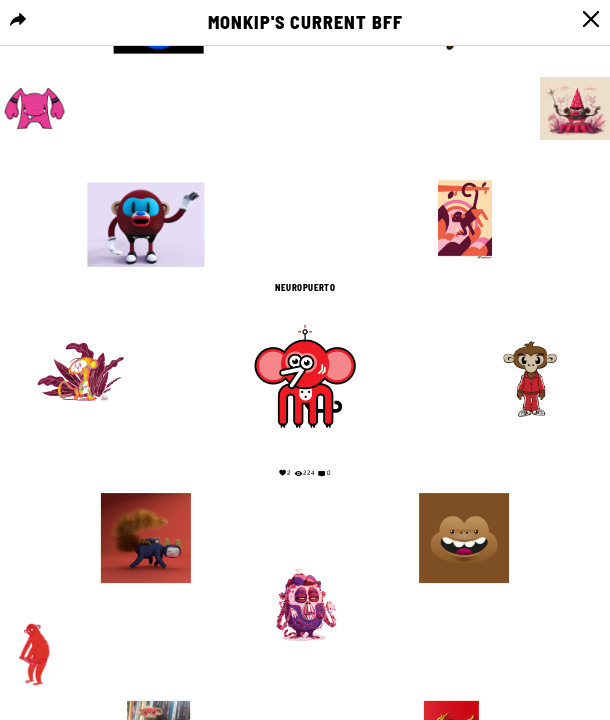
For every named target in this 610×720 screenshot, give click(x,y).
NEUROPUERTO (305, 288)
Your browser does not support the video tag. (305, 152)
